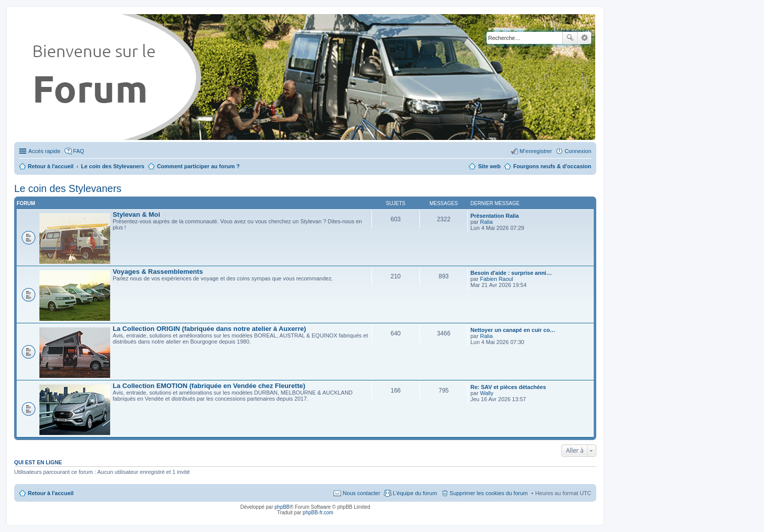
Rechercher (570, 38)
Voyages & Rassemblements (158, 272)
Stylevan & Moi (136, 214)
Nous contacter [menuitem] (361, 493)
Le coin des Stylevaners (68, 188)
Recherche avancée (584, 38)
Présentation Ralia (495, 216)
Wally (487, 393)
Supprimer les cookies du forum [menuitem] (489, 493)
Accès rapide (44, 151)
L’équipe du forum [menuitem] (415, 493)
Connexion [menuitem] (578, 151)
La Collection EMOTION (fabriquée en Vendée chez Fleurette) (209, 386)
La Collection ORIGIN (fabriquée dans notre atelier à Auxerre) (209, 329)
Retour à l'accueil (51, 493)
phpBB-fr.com (318, 513)
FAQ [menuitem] (79, 151)
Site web (489, 166)
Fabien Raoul (496, 279)
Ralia (486, 222)
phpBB (282, 507)
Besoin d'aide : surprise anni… (511, 273)
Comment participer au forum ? (199, 166)
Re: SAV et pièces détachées (508, 387)
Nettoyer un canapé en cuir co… (513, 330)
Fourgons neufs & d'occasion (552, 166)
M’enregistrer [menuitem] (536, 151)
